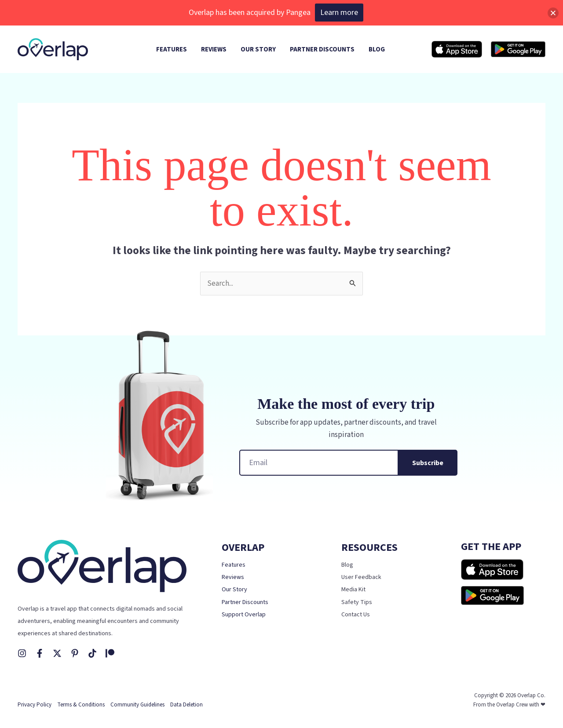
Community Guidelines (137, 705)
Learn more (339, 13)
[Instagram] (22, 653)
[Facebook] (40, 653)
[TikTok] (92, 653)
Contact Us (356, 615)
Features (234, 565)
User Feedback (361, 577)
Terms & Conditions (81, 705)
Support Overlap (244, 615)
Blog (347, 565)
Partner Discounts (245, 602)
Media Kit (353, 590)
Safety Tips (357, 602)
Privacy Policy (35, 705)
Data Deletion (186, 705)
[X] (57, 653)
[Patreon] (110, 653)
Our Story (234, 590)
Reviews (233, 577)
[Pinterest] (75, 653)
